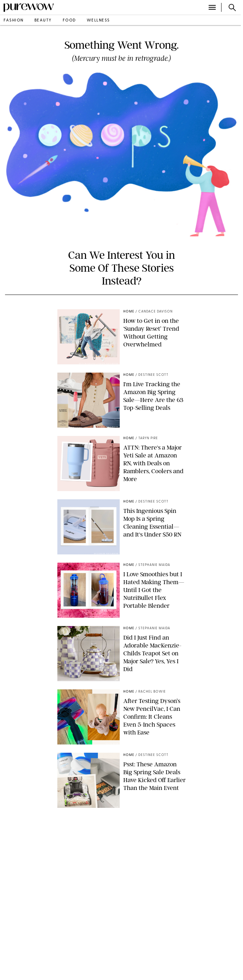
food (69, 21)
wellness (98, 21)
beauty (43, 21)
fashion (14, 21)
